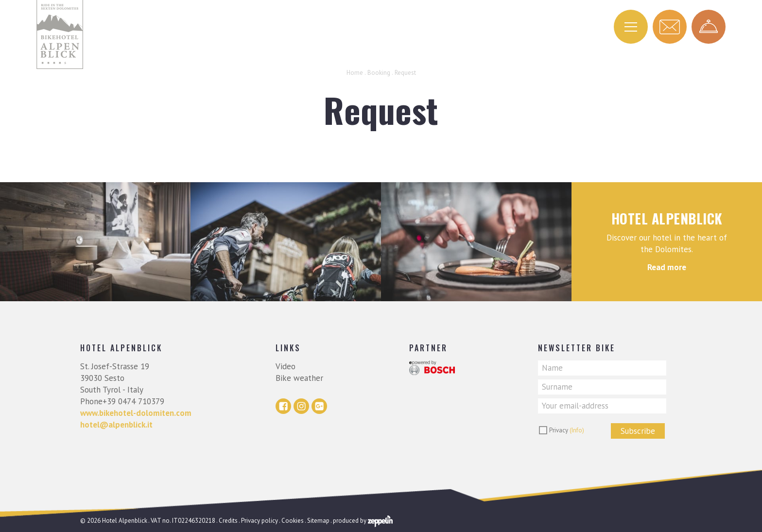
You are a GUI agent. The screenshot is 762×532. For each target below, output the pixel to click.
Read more (667, 267)
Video (286, 366)
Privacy (567, 430)
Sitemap (318, 521)
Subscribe (638, 431)
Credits (228, 521)
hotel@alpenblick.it (116, 425)
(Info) (577, 430)
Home (355, 73)
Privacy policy (260, 521)
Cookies (293, 521)
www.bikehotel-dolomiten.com (136, 413)
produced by (363, 521)
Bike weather (299, 378)
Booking (379, 73)
